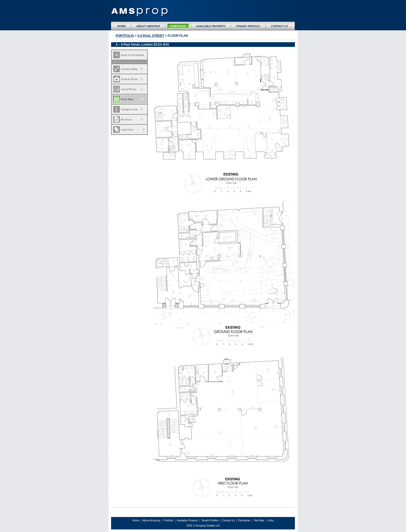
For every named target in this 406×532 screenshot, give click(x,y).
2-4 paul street (151, 36)
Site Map (259, 520)
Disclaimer (245, 520)
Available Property (187, 520)
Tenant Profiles (210, 520)
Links (271, 520)
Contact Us (228, 520)
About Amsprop (152, 520)
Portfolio (125, 36)
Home (136, 520)
